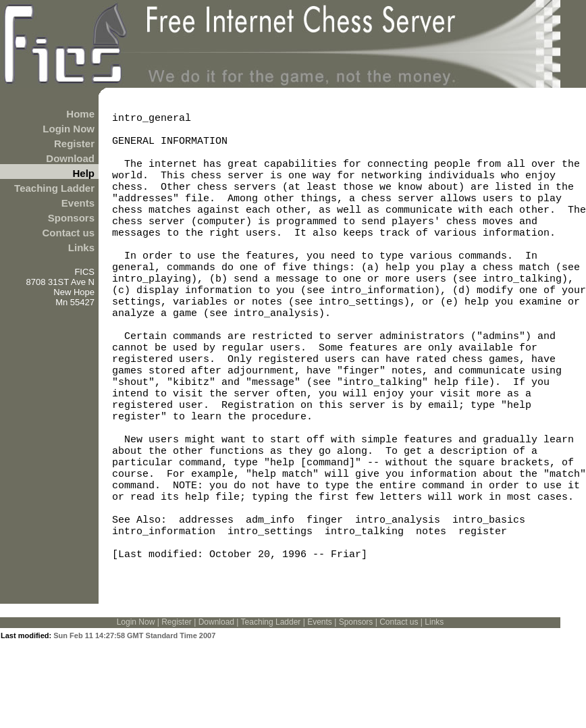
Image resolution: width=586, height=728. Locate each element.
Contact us (68, 233)
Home (80, 114)
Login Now (69, 129)
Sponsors (71, 218)
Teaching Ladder (54, 188)
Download (70, 158)
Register (74, 144)
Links (81, 248)
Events (78, 203)
